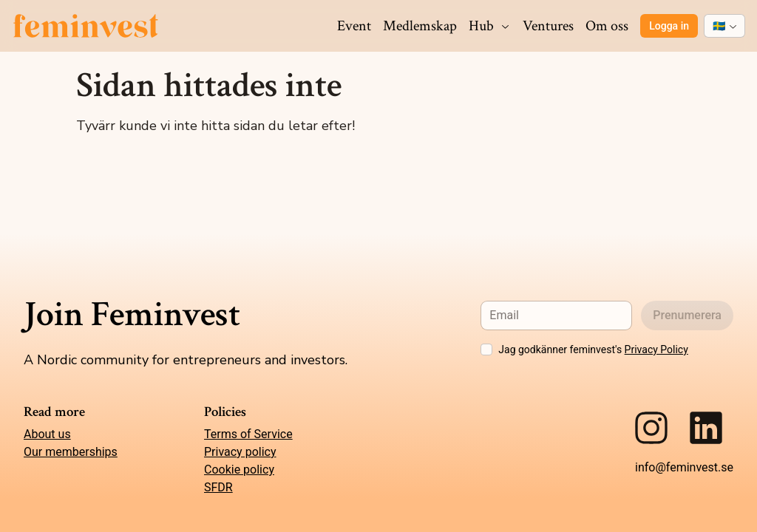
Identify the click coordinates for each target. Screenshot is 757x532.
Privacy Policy (656, 349)
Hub (490, 26)
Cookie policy (239, 470)
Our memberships (71, 452)
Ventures (548, 26)
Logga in (669, 26)
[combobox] (724, 26)
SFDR (218, 487)
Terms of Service (248, 434)
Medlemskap (420, 26)
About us (47, 434)
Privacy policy (240, 452)
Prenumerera (687, 315)
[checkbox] (486, 349)
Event (354, 26)
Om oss (607, 26)
